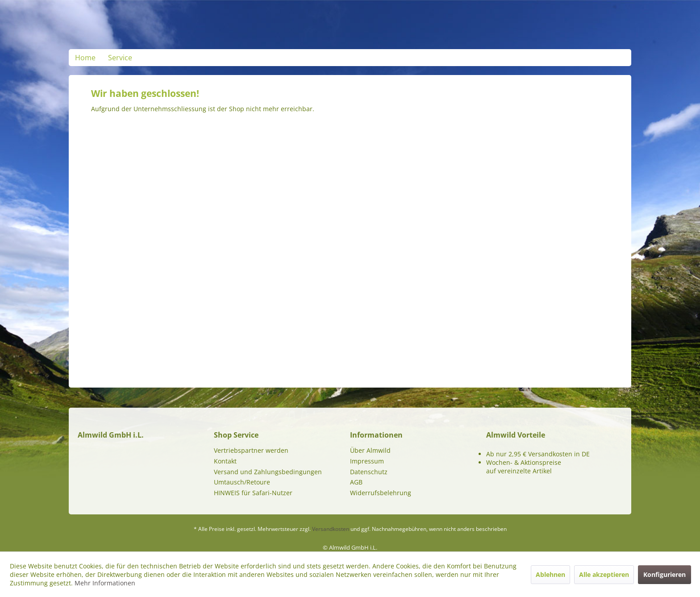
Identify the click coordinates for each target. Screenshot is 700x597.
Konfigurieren (665, 574)
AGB (356, 482)
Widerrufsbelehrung (381, 493)
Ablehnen (550, 574)
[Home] (85, 58)
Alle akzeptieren (604, 574)
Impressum (367, 461)
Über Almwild (370, 450)
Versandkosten (331, 529)
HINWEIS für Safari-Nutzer (253, 493)
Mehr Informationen (105, 583)
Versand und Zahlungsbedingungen (268, 472)
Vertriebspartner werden (251, 450)
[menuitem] (85, 58)
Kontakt (225, 461)
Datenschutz (369, 472)
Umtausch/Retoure (242, 482)
